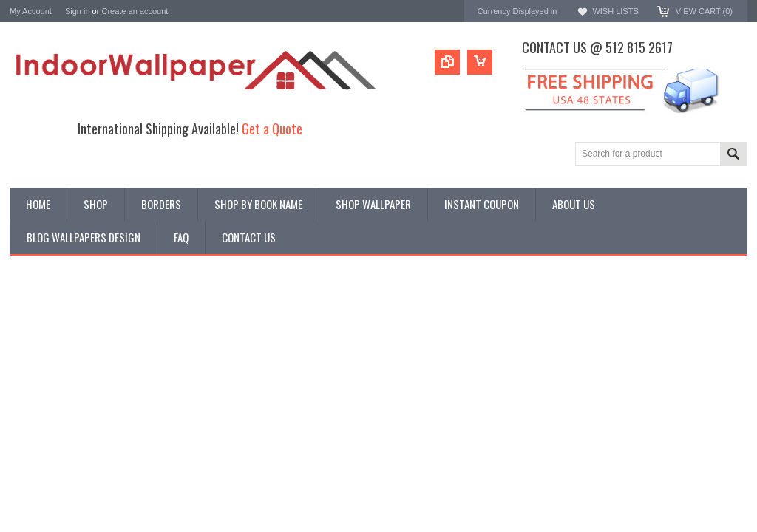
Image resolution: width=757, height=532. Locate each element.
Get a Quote (272, 128)
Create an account (135, 11)
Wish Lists (615, 11)
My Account (31, 11)
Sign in (78, 11)
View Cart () (704, 11)
